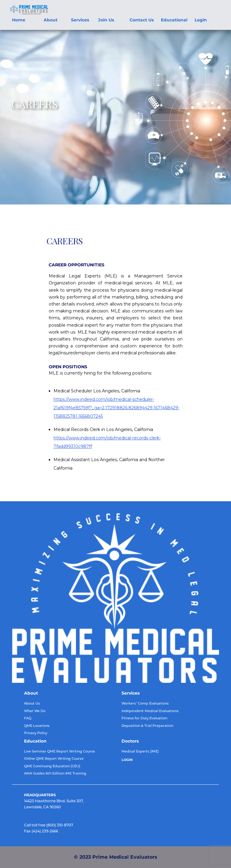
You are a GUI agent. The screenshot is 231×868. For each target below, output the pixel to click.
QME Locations (37, 726)
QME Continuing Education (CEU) (52, 766)
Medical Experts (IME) (140, 751)
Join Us (106, 20)
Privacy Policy (36, 733)
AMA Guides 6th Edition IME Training (55, 773)
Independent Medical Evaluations (150, 711)
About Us (32, 703)
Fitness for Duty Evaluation (144, 718)
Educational (174, 20)
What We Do (35, 711)
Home (19, 20)
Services (80, 20)
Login (201, 20)
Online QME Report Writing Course (54, 759)
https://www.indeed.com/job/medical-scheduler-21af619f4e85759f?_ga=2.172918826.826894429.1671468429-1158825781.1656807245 (117, 408)
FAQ (28, 718)
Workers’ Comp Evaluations (145, 703)
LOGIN (127, 760)
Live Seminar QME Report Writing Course (60, 751)
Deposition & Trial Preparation (147, 726)
